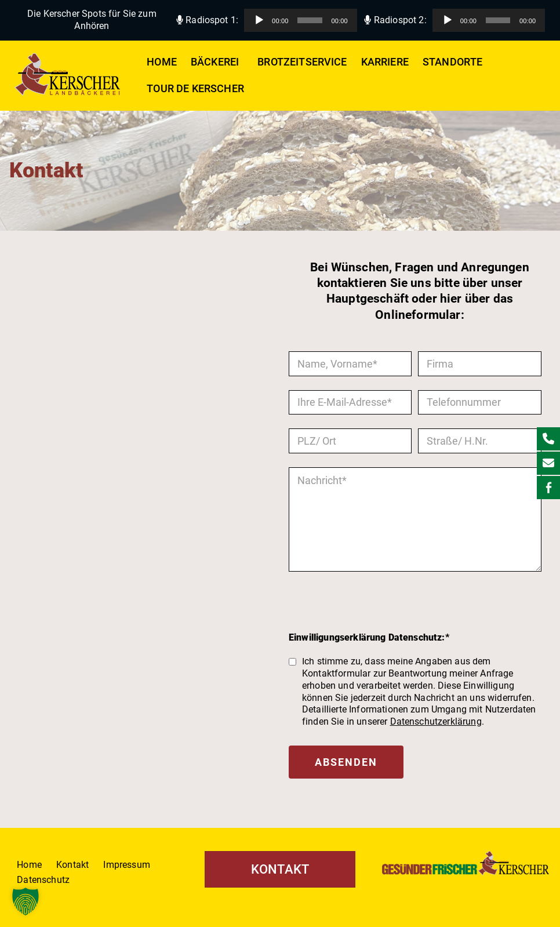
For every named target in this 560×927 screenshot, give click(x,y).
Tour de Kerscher (195, 89)
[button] (241, 62)
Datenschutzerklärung (436, 721)
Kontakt (72, 865)
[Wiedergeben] (259, 20)
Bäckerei (217, 62)
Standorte (452, 62)
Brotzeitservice (302, 62)
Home (162, 62)
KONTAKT (280, 869)
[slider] (310, 20)
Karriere (385, 62)
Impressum (126, 865)
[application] (301, 20)
